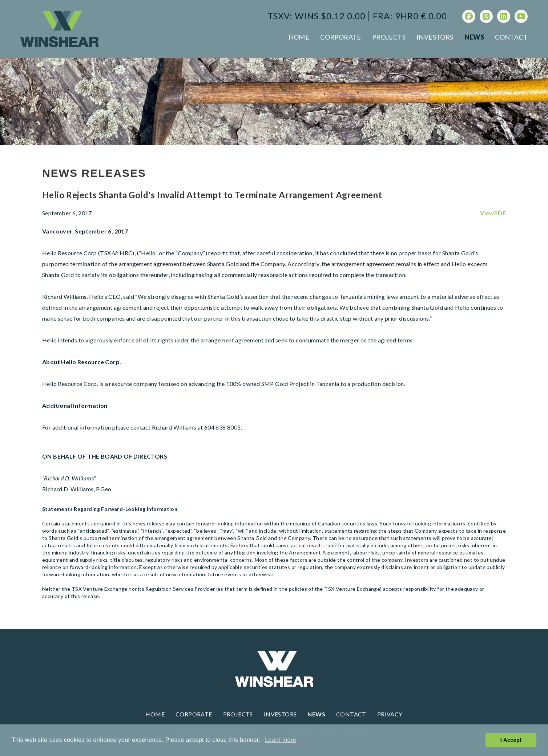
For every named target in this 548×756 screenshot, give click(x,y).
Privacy (390, 714)
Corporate (341, 37)
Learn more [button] (281, 740)
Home (299, 37)
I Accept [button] (511, 740)
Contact (511, 37)
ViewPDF (493, 213)
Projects (389, 37)
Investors (435, 37)
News (474, 37)
